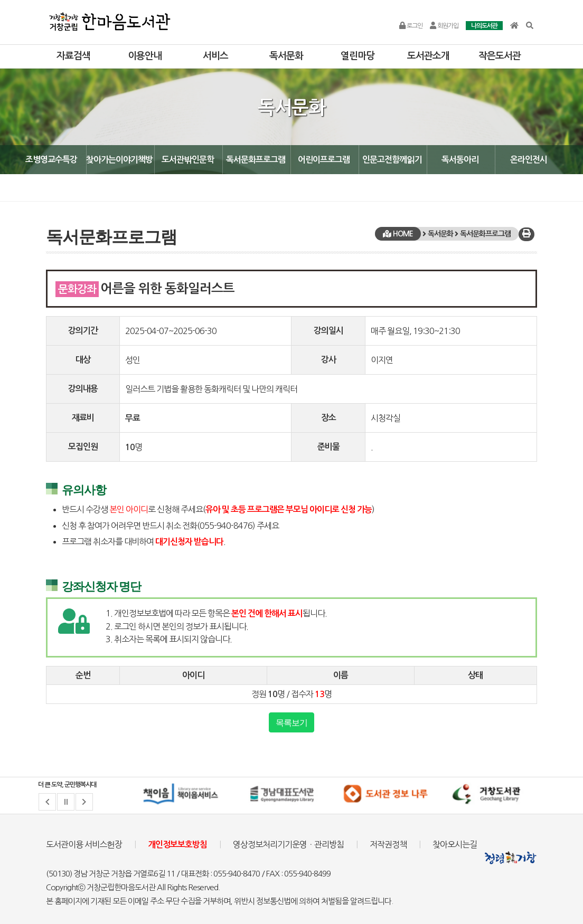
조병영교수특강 (51, 160)
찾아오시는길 (455, 844)
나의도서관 (484, 26)
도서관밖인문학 (188, 160)
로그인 (411, 26)
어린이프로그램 (324, 160)
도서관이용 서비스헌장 (84, 844)
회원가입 (444, 26)
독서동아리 (460, 160)
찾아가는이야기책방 (119, 160)
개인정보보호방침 (177, 845)
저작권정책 (388, 844)
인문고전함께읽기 (392, 160)
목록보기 (291, 722)
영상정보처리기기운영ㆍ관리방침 (288, 844)
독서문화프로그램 (256, 160)
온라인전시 (529, 160)
